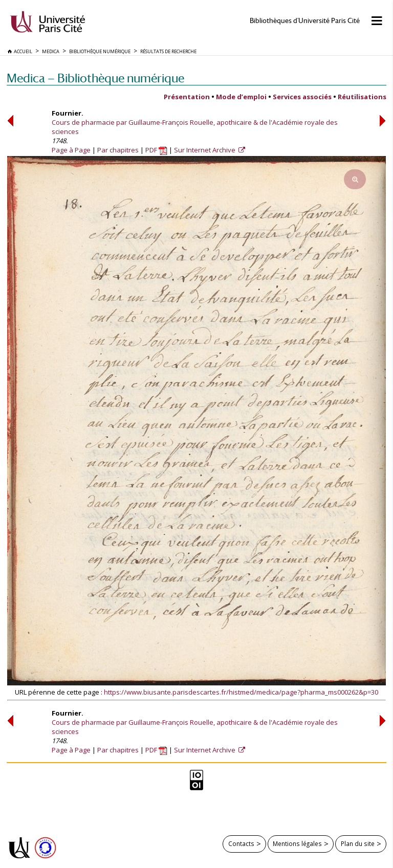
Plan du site (358, 843)
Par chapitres (118, 150)
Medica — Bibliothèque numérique (95, 78)
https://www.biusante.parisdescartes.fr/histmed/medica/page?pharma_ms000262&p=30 (241, 692)
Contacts (241, 843)
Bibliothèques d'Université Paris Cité (305, 21)
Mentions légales (297, 843)
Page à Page (71, 150)
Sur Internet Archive (205, 150)
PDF (156, 150)
